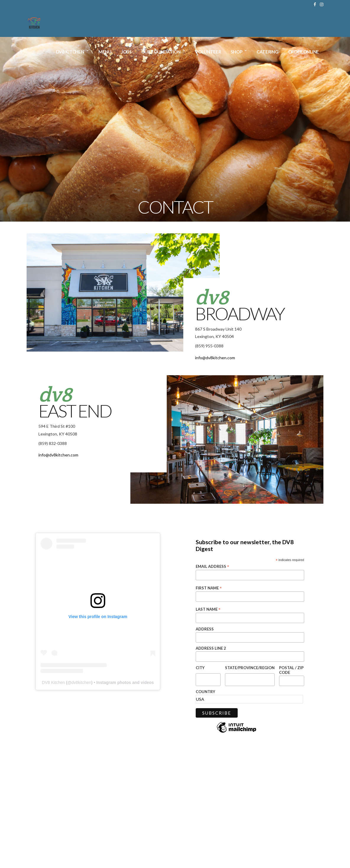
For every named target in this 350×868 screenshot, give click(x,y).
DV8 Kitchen (70, 52)
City (200, 668)
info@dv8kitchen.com (215, 358)
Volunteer (208, 52)
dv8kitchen (81, 682)
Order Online (304, 52)
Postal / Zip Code (291, 670)
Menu (105, 52)
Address (205, 629)
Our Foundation (161, 52)
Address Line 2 (211, 648)
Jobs (126, 52)
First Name (209, 588)
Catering (268, 52)
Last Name (208, 609)
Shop (236, 52)
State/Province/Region (250, 668)
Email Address (212, 566)
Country (205, 692)
